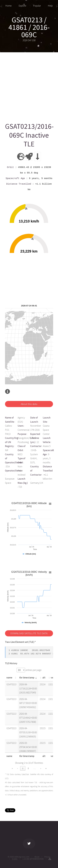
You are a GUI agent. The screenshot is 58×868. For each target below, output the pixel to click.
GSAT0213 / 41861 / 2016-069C (29, 27)
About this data (29, 404)
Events (15, 859)
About (37, 857)
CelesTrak (25, 774)
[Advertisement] (29, 86)
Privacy (47, 857)
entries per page (33, 670)
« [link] (12, 768)
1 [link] (23, 768)
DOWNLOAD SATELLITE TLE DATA (29, 633)
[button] (15, 678)
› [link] (41, 768)
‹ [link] (17, 768)
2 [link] (28, 768)
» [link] (46, 768)
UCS (7, 778)
